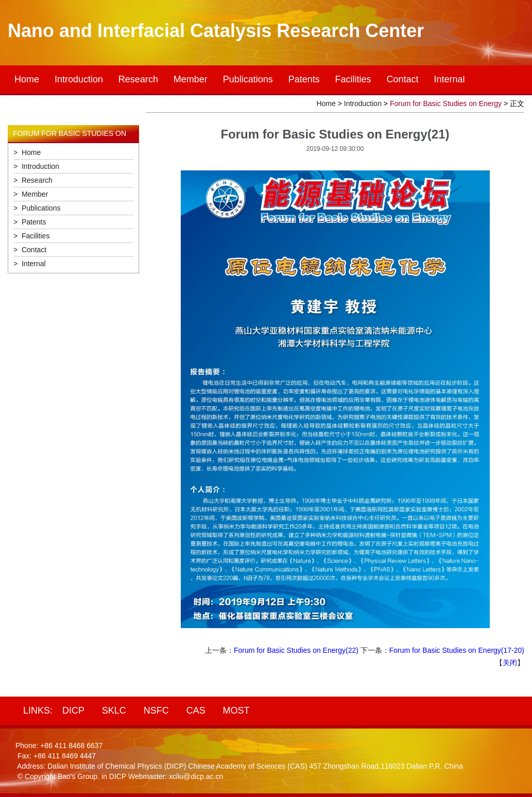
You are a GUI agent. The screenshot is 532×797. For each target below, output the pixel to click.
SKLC (114, 711)
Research (138, 79)
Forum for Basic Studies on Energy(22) (296, 650)
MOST (236, 711)
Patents (304, 79)
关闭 (510, 663)
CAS (196, 711)
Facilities (353, 79)
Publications (248, 79)
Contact (403, 79)
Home (27, 79)
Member (191, 79)
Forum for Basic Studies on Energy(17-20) (457, 650)
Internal (449, 79)
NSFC (156, 711)
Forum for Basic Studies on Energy (446, 103)
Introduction (79, 79)
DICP (73, 711)
